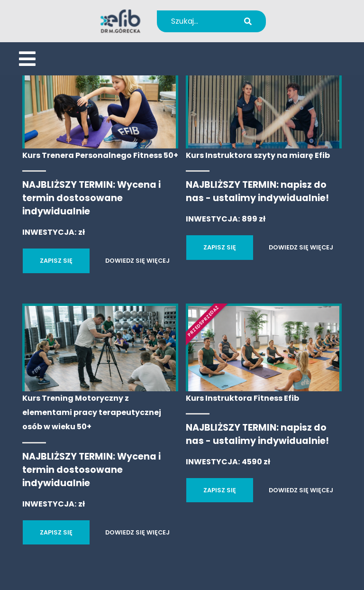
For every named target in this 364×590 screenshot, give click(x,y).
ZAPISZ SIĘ (56, 261)
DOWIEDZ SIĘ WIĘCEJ (137, 261)
